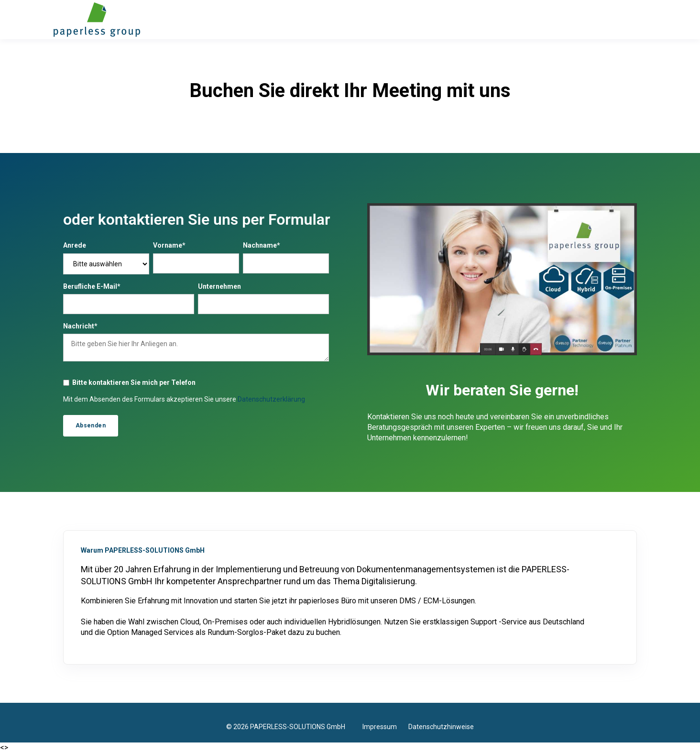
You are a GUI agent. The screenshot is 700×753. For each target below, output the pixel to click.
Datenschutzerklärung (271, 399)
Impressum (385, 727)
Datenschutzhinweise (441, 727)
